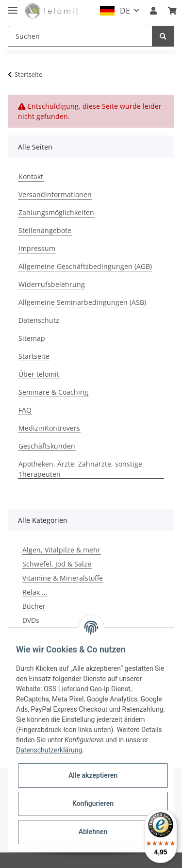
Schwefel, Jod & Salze (57, 564)
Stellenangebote (45, 230)
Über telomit (39, 374)
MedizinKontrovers (49, 428)
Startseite (34, 356)
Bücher (34, 606)
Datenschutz (39, 320)
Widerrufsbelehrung (52, 284)
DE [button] (125, 11)
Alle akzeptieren (93, 775)
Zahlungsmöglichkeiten (56, 212)
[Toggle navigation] (13, 6)
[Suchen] (80, 36)
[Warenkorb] (172, 11)
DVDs (31, 620)
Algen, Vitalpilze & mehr (61, 550)
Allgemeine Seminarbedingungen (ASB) (82, 302)
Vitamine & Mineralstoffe (63, 578)
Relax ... (35, 592)
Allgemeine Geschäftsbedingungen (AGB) (85, 266)
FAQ (25, 410)
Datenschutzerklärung (49, 750)
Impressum (37, 248)
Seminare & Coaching (53, 392)
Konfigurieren (93, 803)
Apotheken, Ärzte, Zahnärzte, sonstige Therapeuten (80, 469)
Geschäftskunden (47, 446)
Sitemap (32, 338)
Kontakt (31, 176)
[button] (153, 11)
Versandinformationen (55, 194)
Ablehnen (93, 832)
